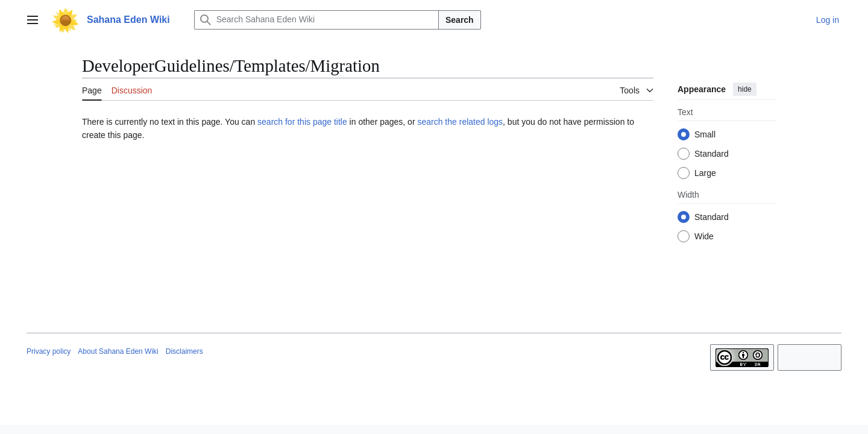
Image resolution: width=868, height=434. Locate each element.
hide (745, 89)
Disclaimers (184, 351)
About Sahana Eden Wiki (118, 351)
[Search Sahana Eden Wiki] (316, 20)
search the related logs (460, 122)
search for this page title (302, 122)
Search (460, 20)
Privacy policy (49, 351)
